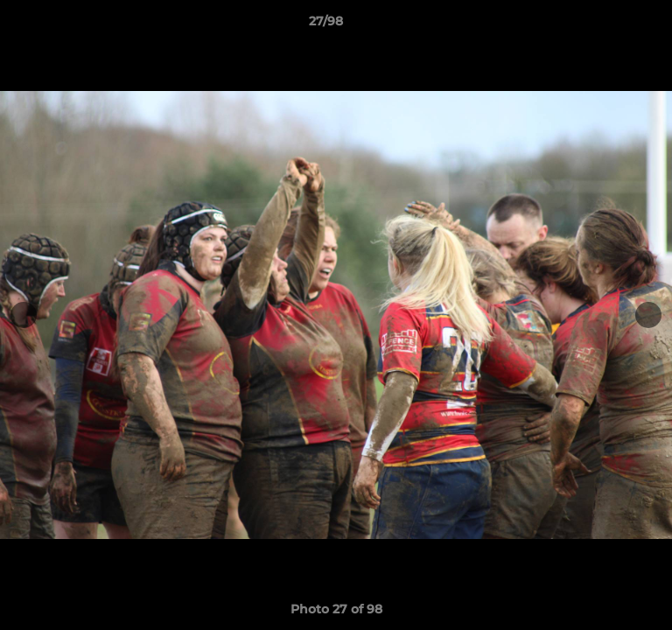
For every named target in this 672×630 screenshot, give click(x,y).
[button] (609, 25)
